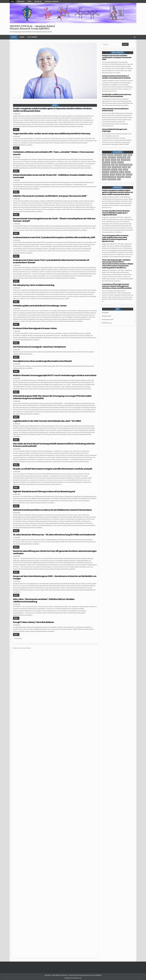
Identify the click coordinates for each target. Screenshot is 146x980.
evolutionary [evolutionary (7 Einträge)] (106, 165)
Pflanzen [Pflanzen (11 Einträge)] (128, 172)
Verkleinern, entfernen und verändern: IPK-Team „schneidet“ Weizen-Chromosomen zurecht (53, 153)
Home (13, 1)
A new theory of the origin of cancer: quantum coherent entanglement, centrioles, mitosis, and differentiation (117, 286)
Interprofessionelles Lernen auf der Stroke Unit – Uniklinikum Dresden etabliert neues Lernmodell (53, 176)
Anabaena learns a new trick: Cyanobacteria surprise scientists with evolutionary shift (54, 237)
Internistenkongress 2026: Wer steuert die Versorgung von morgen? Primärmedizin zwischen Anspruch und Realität (52, 397)
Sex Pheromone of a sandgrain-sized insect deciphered (39, 347)
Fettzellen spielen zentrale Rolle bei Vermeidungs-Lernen (40, 306)
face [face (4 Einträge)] (113, 165)
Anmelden (105, 313)
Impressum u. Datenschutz (52, 1)
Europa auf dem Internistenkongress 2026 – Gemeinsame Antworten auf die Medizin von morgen (55, 577)
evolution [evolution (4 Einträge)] (121, 162)
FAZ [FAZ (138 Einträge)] (117, 165)
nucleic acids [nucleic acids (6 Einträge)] (114, 172)
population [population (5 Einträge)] (105, 175)
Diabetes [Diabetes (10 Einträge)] (113, 160)
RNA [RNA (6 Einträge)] (124, 175)
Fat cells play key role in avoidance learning (34, 285)
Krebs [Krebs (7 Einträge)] (120, 170)
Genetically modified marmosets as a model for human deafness (117, 95)
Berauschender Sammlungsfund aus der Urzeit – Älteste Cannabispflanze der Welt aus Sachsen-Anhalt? (54, 220)
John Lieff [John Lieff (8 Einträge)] (114, 170)
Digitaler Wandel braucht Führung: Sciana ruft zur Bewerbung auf (44, 491)
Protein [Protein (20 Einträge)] (112, 175)
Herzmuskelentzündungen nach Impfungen (115, 130)
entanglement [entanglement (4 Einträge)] (106, 162)
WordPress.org (107, 323)
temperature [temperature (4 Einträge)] (121, 177)
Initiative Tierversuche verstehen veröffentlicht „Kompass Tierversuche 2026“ (50, 196)
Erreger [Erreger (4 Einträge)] (114, 162)
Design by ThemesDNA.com (73, 978)
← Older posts (17, 639)
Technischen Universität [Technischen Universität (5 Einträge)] (109, 177)
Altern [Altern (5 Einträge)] (104, 155)
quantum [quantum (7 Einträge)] (119, 175)
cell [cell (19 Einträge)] (129, 157)
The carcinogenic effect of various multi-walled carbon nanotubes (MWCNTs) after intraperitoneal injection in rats (115, 238)
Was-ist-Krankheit (32, 37)
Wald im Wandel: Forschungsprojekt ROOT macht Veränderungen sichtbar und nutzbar (55, 375)
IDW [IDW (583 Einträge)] (129, 167)
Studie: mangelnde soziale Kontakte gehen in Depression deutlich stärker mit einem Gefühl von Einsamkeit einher (52, 110)
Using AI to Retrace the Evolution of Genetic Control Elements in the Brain (116, 77)
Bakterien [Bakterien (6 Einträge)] (110, 155)
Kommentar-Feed (108, 319)
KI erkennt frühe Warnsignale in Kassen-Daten (35, 328)
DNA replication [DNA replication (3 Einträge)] (126, 160)
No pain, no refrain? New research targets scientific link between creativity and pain (53, 469)
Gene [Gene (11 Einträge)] (109, 167)
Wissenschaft (21, 1)
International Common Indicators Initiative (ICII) (115, 110)
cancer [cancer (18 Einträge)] (104, 157)
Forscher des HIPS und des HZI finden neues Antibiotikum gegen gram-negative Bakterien (116, 213)
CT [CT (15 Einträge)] (103, 160)
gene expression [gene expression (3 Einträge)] (117, 167)
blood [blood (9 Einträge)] (125, 155)
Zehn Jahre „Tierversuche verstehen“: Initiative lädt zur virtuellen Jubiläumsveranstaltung (44, 600)
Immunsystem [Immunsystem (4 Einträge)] (106, 170)
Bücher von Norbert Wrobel (22, 648)
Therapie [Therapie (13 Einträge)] (128, 177)
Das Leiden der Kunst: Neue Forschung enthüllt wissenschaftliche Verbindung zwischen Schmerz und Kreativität (54, 445)
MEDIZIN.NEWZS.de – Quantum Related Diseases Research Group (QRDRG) (32, 27)
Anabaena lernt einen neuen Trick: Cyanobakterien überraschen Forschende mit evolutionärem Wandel (51, 261)
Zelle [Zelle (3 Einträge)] (119, 179)
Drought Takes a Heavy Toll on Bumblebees (33, 622)
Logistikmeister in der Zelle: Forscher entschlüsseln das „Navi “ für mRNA (47, 421)
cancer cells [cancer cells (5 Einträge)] (112, 157)
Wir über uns (38, 1)
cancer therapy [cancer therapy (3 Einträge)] (121, 157)
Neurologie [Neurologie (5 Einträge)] (106, 172)
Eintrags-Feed (106, 316)
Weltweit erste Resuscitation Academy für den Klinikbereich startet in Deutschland (52, 510)
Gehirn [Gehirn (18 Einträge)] (104, 167)
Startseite (14, 37)
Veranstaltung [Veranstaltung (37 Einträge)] (112, 179)
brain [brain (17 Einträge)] (130, 155)
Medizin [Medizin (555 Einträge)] (126, 170)
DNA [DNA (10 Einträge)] (119, 160)
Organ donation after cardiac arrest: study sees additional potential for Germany (52, 134)
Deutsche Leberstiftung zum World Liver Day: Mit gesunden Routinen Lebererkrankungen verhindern (55, 552)
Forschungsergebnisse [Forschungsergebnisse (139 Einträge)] (126, 165)
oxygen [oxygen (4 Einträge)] (122, 172)
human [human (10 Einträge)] (125, 167)
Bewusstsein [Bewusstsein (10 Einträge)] (118, 155)
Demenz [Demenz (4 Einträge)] (107, 160)
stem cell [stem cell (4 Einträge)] (129, 175)
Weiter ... (16, 130)
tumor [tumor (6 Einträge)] (104, 179)
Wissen (29, 1)
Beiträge (22, 37)
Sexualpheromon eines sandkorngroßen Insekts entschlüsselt (42, 361)
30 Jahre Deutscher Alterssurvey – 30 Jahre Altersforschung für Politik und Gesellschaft (54, 535)
